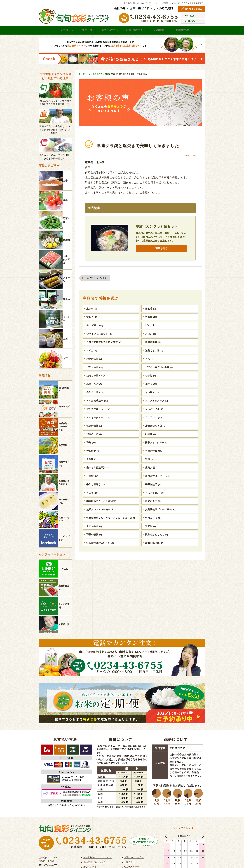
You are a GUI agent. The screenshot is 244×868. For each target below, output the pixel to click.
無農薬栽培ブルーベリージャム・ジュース (111, 525)
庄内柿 (92, 483)
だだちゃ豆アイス (98, 380)
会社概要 (120, 8)
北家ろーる (94, 440)
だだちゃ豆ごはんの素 (159, 372)
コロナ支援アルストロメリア (104, 346)
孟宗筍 (92, 312)
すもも (92, 321)
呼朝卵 (151, 440)
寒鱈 (150, 466)
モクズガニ (95, 329)
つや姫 (151, 380)
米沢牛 (151, 534)
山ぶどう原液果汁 (98, 474)
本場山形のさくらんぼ (101, 508)
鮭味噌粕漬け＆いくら (100, 551)
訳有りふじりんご (157, 543)
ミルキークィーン (98, 423)
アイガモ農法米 (97, 406)
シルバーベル (154, 414)
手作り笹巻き (96, 491)
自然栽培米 (153, 346)
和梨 (91, 449)
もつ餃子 (152, 397)
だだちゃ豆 (95, 372)
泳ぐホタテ (153, 508)
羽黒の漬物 (94, 543)
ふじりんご (94, 389)
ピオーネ (152, 329)
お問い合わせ (192, 21)
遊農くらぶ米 (154, 355)
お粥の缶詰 (94, 363)
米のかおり (94, 534)
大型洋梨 (93, 457)
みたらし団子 (95, 397)
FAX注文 (190, 16)
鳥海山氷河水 (154, 551)
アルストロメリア (157, 406)
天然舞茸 (94, 466)
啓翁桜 (151, 321)
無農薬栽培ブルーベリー (161, 517)
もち (149, 363)
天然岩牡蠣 (154, 457)
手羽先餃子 (153, 491)
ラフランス (154, 423)
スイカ (92, 355)
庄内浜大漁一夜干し (158, 483)
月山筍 (92, 500)
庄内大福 (152, 474)
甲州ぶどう (153, 525)
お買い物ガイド (140, 8)
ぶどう (151, 389)
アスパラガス (155, 500)
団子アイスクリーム (158, 449)
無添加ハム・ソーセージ (101, 517)
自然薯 (151, 312)
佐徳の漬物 (94, 432)
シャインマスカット (100, 338)
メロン (151, 338)
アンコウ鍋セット (98, 414)
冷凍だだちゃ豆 (155, 432)
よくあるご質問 (163, 8)
